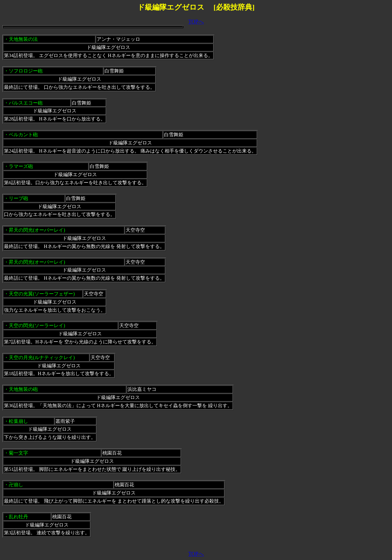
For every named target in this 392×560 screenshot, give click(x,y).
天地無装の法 (23, 39)
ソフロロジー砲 (26, 71)
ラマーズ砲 (21, 166)
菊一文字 (18, 453)
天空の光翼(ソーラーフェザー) (42, 294)
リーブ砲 (18, 198)
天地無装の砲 (23, 389)
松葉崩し (18, 421)
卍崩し (16, 485)
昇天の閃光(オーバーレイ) (37, 230)
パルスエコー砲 (26, 103)
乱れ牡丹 (18, 517)
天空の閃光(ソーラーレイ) (37, 325)
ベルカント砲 (23, 135)
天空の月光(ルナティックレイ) (42, 357)
